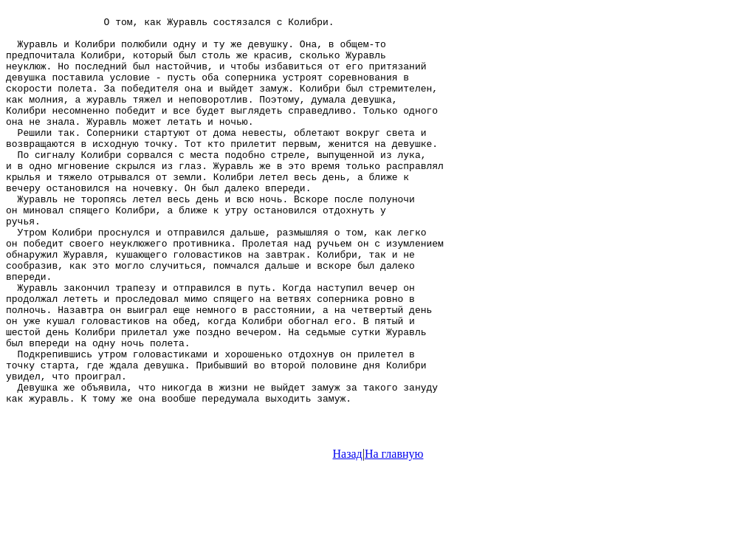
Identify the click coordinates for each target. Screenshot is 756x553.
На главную (394, 540)
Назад (348, 540)
